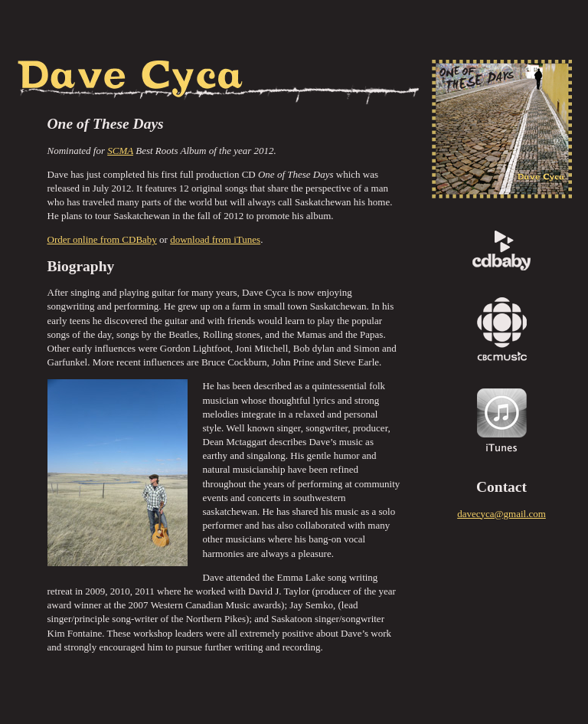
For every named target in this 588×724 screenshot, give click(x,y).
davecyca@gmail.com (501, 514)
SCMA (120, 151)
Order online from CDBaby (102, 239)
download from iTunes (215, 239)
